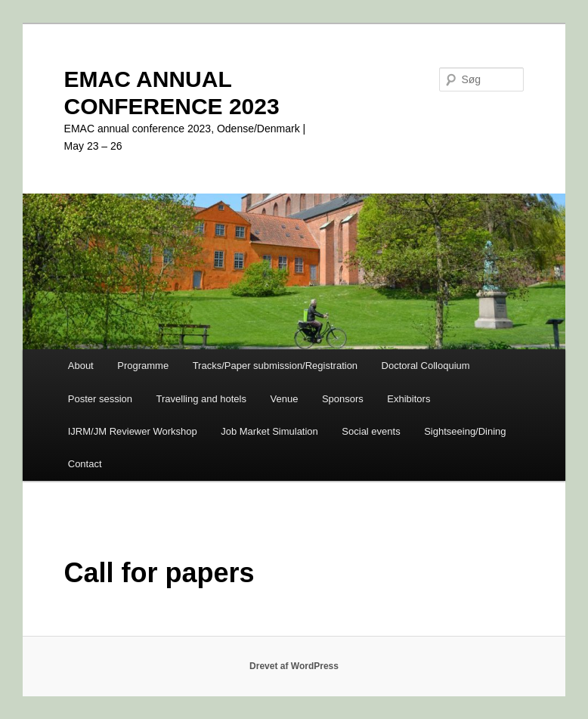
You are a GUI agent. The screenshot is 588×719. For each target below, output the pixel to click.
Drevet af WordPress (294, 666)
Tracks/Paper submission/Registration (275, 366)
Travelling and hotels (201, 399)
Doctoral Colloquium (426, 366)
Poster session (100, 399)
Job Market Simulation (269, 431)
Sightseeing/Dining (465, 431)
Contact (85, 464)
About (81, 366)
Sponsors (343, 399)
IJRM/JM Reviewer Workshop (133, 431)
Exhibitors (409, 399)
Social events (371, 431)
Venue (285, 399)
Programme (143, 366)
